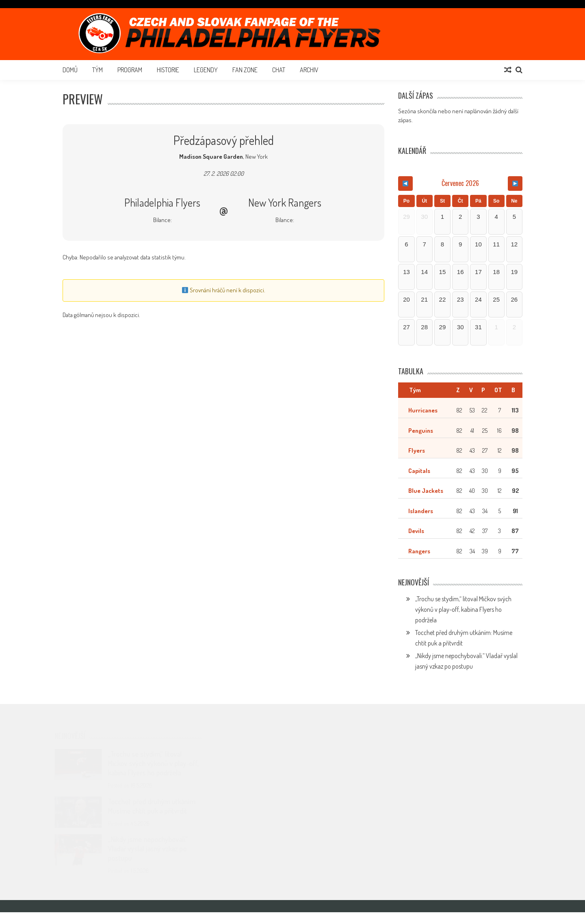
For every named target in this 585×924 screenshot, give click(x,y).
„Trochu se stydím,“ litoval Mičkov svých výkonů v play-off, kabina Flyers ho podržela (463, 621)
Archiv (309, 70)
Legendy (206, 70)
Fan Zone (245, 70)
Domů (70, 70)
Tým (97, 70)
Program (130, 70)
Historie (168, 70)
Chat (279, 70)
